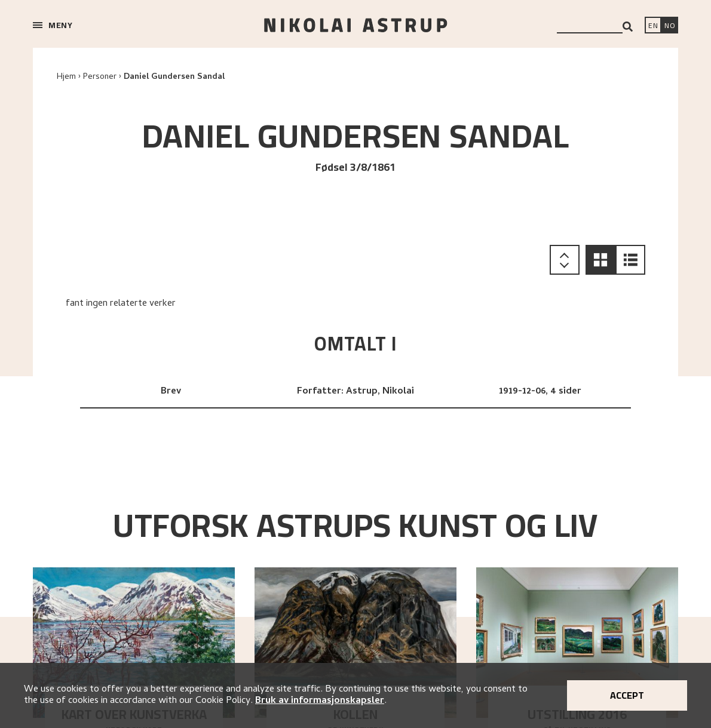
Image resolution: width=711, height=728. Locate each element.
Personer (100, 77)
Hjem (66, 77)
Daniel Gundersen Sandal (174, 77)
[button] (600, 260)
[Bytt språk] (670, 26)
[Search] (628, 27)
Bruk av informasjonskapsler (320, 701)
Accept (627, 695)
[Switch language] (653, 26)
